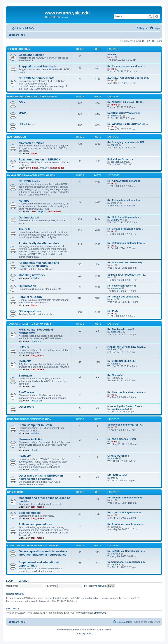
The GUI (24, 229)
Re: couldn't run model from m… (126, 498)
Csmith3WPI (117, 220)
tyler (33, 386)
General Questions (118, 456)
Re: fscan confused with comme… (127, 392)
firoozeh (115, 203)
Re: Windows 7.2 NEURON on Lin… (128, 124)
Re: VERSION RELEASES (122, 361)
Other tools (26, 407)
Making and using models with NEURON (31, 175)
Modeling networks (32, 275)
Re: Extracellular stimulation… (125, 200)
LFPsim (24, 347)
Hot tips (24, 201)
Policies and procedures (35, 524)
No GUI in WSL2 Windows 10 (124, 113)
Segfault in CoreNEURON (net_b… (127, 275)
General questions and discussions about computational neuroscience (43, 553)
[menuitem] (29, 28)
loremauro (116, 288)
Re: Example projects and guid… (126, 66)
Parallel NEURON (30, 297)
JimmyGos (116, 116)
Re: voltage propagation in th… (125, 229)
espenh (115, 145)
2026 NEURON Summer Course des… (129, 78)
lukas (114, 299)
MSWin (23, 113)
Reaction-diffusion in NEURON (40, 159)
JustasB (115, 349)
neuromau (36, 401)
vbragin (115, 364)
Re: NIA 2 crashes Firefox (122, 439)
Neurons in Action (31, 439)
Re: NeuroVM (115, 375)
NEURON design (16, 137)
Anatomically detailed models (39, 243)
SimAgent (25, 376)
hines (114, 105)
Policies (112, 55)
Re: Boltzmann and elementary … (127, 262)
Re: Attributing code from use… (126, 524)
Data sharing (15, 492)
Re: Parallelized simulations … (125, 297)
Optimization (27, 286)
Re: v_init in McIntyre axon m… (125, 512)
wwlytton (44, 168)
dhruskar (115, 554)
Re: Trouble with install (121, 329)
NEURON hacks (29, 181)
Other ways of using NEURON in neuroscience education (41, 477)
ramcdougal (57, 168)
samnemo (36, 341)
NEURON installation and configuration (32, 97)
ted (113, 57)
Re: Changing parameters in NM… (127, 142)
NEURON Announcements (37, 78)
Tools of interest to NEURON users (29, 324)
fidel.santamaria (119, 162)
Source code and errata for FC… (126, 425)
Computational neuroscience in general (33, 546)
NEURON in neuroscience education (29, 419)
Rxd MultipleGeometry (120, 159)
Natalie (35, 470)
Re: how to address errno (122, 286)
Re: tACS (113, 311)
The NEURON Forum (19, 49)
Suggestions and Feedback (37, 66)
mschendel (116, 332)
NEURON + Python (31, 143)
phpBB (73, 630)
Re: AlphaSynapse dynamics (124, 181)
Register (23, 581)
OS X (22, 102)
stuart (34, 450)
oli (112, 277)
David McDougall (120, 409)
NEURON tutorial (117, 475)
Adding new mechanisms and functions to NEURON (39, 264)
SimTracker (26, 392)
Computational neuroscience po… (127, 562)
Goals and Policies (31, 55)
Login (10, 581)
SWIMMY (25, 456)
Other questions (30, 311)
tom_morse (54, 211)
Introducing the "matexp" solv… (126, 406)
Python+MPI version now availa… (127, 347)
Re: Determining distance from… (126, 243)
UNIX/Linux (26, 124)
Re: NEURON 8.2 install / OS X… (126, 102)
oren (113, 478)
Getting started (29, 217)
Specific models (30, 513)
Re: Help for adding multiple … (125, 217)
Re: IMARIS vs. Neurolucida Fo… (126, 551)
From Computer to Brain (35, 425)
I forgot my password (95, 586)
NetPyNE (25, 361)
